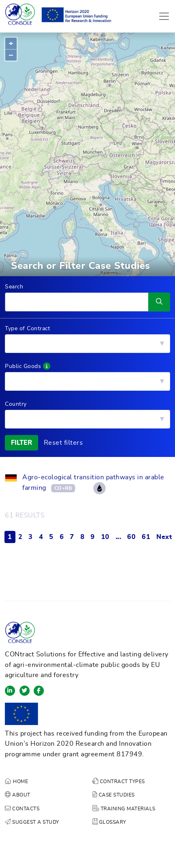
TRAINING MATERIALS (124, 809)
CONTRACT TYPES (119, 781)
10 (105, 537)
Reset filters (64, 443)
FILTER (22, 443)
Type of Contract (27, 329)
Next (164, 537)
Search (14, 287)
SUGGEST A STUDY (32, 822)
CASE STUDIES (114, 795)
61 (146, 537)
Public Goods (28, 366)
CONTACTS (22, 809)
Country (16, 404)
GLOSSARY (109, 822)
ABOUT (18, 795)
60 (131, 537)
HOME (16, 781)
